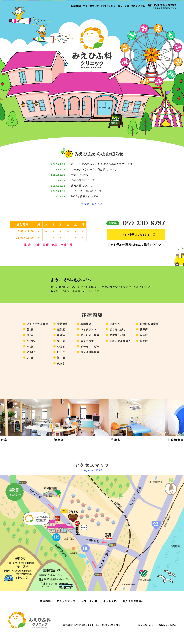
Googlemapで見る (92, 480)
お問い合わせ (89, 611)
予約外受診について (83, 180)
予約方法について (82, 175)
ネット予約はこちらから (137, 243)
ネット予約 (110, 611)
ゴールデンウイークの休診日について (94, 169)
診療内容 (45, 611)
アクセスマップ (66, 611)
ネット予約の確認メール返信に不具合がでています (102, 164)
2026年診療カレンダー (85, 196)
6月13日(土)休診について (86, 191)
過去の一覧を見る (92, 204)
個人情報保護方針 (133, 611)
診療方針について (82, 186)
